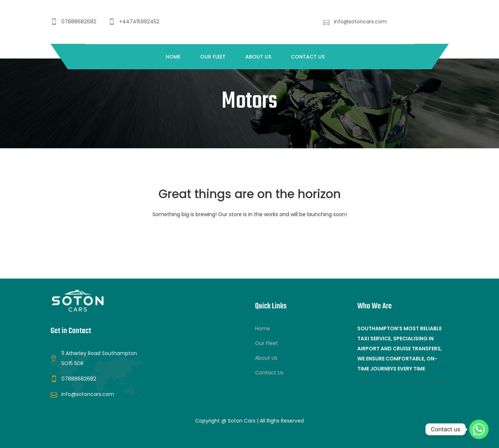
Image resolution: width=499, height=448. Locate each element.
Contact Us (308, 57)
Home (173, 57)
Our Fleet (213, 57)
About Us (258, 57)
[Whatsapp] (479, 429)
